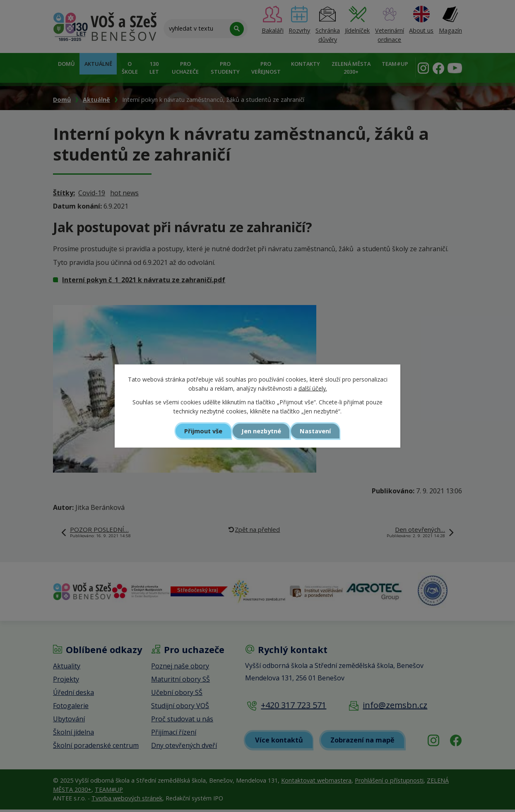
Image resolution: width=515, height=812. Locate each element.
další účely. (313, 388)
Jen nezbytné (261, 431)
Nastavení (317, 431)
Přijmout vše (202, 431)
